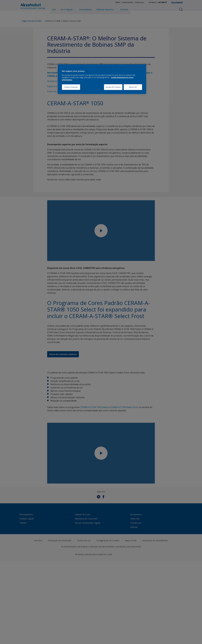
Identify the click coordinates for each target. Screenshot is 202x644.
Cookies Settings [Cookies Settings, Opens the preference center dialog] (71, 87)
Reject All (133, 87)
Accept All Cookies (113, 87)
